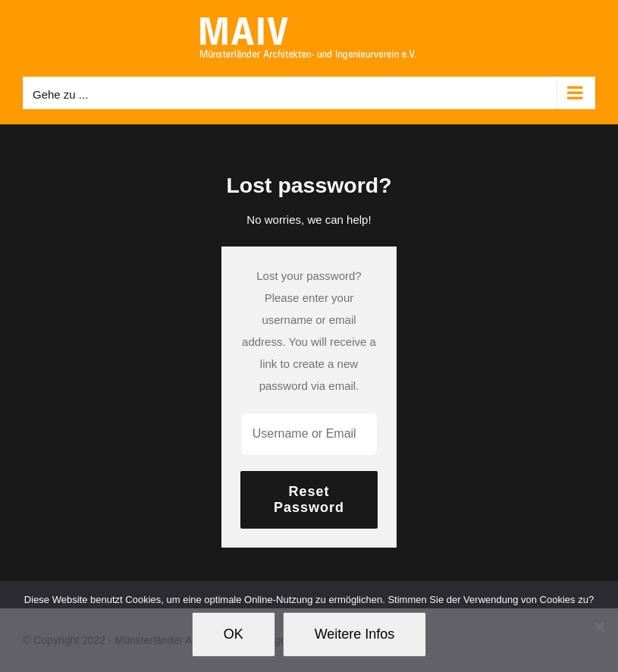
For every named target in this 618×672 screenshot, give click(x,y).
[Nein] (599, 626)
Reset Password (309, 499)
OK (234, 634)
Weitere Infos (355, 634)
